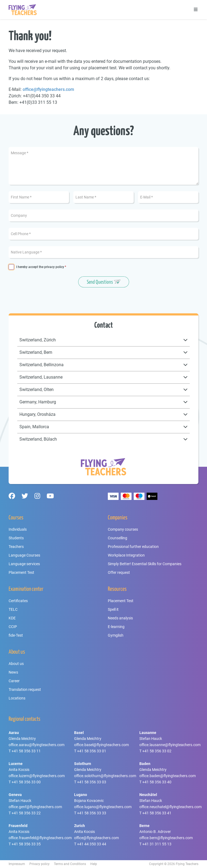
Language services (24, 564)
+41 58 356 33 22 (26, 813)
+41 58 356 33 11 (26, 751)
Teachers (16, 547)
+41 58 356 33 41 (157, 813)
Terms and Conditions (70, 864)
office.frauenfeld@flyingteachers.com (40, 838)
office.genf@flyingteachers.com (35, 807)
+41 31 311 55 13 (157, 844)
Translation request (25, 689)
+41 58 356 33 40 (157, 782)
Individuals (18, 529)
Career (14, 681)
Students (16, 538)
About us (16, 664)
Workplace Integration (126, 555)
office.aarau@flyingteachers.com (37, 745)
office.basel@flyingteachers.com (101, 745)
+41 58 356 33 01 (92, 751)
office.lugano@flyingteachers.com (103, 807)
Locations (17, 698)
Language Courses (24, 555)
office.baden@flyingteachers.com (168, 776)
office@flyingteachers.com (48, 89)
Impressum (17, 864)
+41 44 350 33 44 (92, 844)
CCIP (13, 627)
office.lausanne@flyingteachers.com (170, 745)
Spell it (113, 609)
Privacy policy (39, 864)
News (13, 672)
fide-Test (16, 635)
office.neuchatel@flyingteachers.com (170, 807)
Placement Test (21, 572)
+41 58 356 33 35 (26, 844)
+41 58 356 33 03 (92, 782)
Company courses (123, 529)
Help (94, 864)
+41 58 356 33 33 (92, 813)
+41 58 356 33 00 (26, 782)
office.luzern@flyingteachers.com (37, 776)
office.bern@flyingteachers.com (166, 838)
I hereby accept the (40, 267)
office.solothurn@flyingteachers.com (105, 776)
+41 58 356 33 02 (157, 751)
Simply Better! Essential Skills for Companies (145, 564)
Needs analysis (120, 618)
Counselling (118, 538)
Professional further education (133, 547)
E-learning (116, 627)
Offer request (119, 572)
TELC (13, 609)
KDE (12, 618)
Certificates (18, 601)
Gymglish (116, 635)
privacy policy (54, 267)
